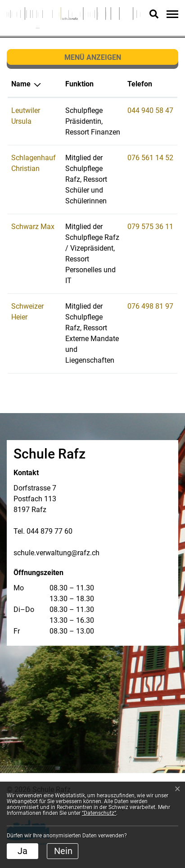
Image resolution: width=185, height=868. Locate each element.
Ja (23, 851)
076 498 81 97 (150, 306)
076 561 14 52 (150, 158)
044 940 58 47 (150, 110)
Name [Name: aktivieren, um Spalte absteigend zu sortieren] (21, 84)
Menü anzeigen (93, 57)
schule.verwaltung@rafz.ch (56, 553)
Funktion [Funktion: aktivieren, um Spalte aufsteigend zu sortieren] (79, 84)
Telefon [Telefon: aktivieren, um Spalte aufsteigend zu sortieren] (140, 84)
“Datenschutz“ (99, 813)
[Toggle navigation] (171, 14)
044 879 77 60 (50, 531)
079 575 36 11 (150, 227)
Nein (63, 851)
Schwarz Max (33, 227)
